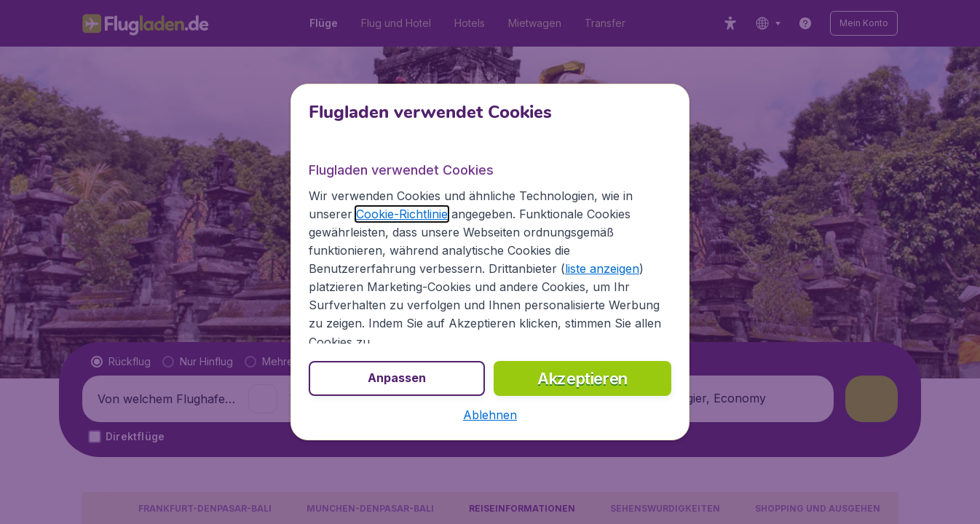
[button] (490, 415)
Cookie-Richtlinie (402, 214)
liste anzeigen (602, 269)
